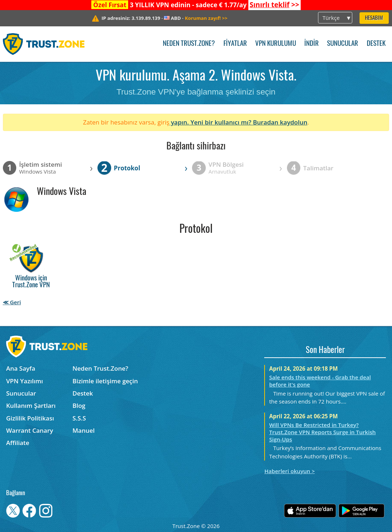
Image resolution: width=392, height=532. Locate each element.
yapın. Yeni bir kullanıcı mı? (211, 122)
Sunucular (343, 44)
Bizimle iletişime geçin (105, 381)
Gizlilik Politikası (30, 418)
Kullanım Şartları (31, 405)
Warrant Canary (30, 430)
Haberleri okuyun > (289, 471)
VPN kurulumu (276, 44)
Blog (79, 405)
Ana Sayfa (21, 368)
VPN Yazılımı (25, 381)
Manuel (84, 430)
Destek (376, 44)
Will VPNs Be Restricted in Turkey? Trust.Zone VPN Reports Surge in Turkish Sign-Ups (323, 432)
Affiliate (18, 443)
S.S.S (79, 418)
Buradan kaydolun (280, 122)
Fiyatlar (235, 44)
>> (274, 5)
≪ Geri (12, 302)
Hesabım (374, 18)
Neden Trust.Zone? (189, 44)
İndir (312, 44)
